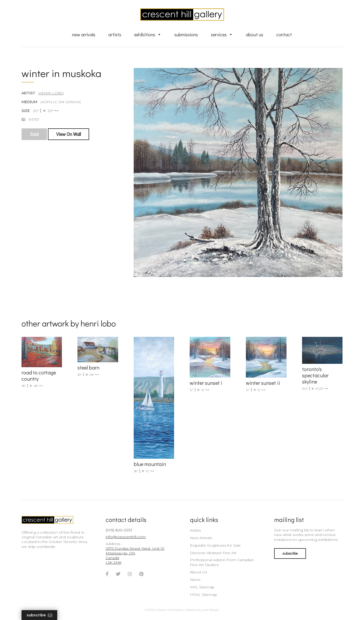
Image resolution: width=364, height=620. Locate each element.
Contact (284, 34)
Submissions (186, 34)
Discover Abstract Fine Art (213, 553)
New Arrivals (84, 34)
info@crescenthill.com (126, 537)
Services (222, 34)
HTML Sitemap (204, 595)
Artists (115, 34)
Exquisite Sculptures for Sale (215, 545)
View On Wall (69, 134)
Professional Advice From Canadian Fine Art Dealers (222, 562)
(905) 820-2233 (119, 530)
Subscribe (39, 615)
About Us (255, 34)
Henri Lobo (51, 93)
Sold (34, 134)
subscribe (290, 553)
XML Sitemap (202, 587)
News (195, 580)
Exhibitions (148, 34)
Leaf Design (210, 610)
